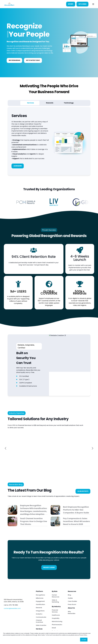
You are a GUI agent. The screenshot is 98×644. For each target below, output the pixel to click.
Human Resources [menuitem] (56, 596)
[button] (6, 448)
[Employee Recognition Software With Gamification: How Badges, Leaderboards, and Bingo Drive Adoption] (28, 510)
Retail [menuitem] (54, 628)
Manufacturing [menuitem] (57, 621)
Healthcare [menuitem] (56, 615)
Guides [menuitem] (70, 598)
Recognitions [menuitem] (40, 595)
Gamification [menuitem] (40, 604)
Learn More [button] (18, 166)
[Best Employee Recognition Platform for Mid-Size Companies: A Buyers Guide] (70, 510)
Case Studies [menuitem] (72, 601)
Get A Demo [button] (82, 4)
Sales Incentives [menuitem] (41, 625)
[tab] (30, 103)
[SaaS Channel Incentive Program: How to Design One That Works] (28, 521)
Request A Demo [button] (49, 567)
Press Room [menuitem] (72, 604)
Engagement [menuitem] (40, 601)
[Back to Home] (9, 4)
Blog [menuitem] (69, 595)
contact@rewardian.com (12, 608)
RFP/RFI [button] (71, 4)
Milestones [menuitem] (40, 598)
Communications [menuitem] (42, 617)
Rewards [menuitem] (39, 608)
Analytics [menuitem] (39, 614)
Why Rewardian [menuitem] (72, 613)
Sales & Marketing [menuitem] (55, 601)
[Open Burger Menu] (93, 4)
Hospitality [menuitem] (56, 618)
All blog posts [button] (83, 491)
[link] (21, 448)
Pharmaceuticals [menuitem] (58, 625)
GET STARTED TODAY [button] (33, 60)
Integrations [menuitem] (40, 611)
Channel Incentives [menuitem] (39, 621)
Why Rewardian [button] (14, 60)
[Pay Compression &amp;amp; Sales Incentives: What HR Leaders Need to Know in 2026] (70, 521)
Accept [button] (84, 640)
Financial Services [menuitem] (55, 611)
